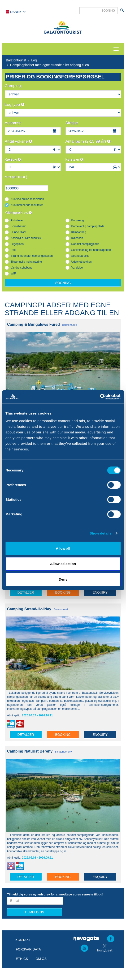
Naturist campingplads (85, 244)
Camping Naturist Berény (30, 751)
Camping (13, 86)
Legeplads (17, 244)
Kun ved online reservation (27, 199)
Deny (63, 579)
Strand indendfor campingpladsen (32, 256)
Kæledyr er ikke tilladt (26, 238)
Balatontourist (16, 60)
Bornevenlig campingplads (88, 226)
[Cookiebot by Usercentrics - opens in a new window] (100, 397)
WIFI (14, 274)
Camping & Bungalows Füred (33, 324)
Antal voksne (18, 141)
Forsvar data (28, 949)
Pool (13, 250)
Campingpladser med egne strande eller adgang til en (50, 65)
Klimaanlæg (79, 232)
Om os (41, 959)
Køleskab (77, 238)
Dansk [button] (16, 12)
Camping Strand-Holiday (29, 609)
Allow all (63, 548)
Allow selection (63, 564)
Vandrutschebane (22, 268)
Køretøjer (74, 159)
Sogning (63, 283)
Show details (101, 533)
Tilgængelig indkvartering (26, 262)
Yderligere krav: (18, 213)
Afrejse (72, 123)
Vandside (77, 268)
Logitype (15, 105)
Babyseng (78, 220)
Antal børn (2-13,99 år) (88, 141)
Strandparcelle (80, 256)
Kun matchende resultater (27, 205)
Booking (63, 592)
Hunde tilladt (18, 232)
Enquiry (100, 592)
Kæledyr (13, 159)
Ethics (22, 959)
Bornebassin (18, 226)
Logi (34, 60)
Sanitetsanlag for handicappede (91, 250)
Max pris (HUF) (16, 177)
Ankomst (13, 123)
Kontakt (23, 940)
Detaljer (26, 592)
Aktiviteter (17, 220)
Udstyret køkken (82, 262)
